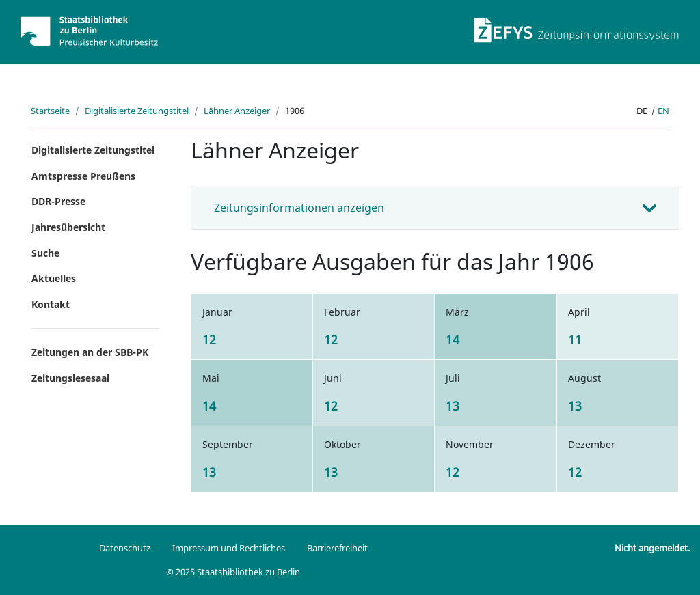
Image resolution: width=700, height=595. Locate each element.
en (663, 111)
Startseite (50, 111)
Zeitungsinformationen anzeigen (299, 208)
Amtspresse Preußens (83, 176)
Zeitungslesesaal (70, 378)
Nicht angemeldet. (652, 548)
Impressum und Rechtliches (229, 548)
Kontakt (51, 304)
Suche (45, 253)
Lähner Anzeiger (237, 111)
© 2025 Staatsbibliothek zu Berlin (233, 572)
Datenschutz (125, 548)
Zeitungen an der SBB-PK (90, 352)
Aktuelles (54, 278)
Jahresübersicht (68, 227)
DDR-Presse (58, 201)
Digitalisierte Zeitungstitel (137, 111)
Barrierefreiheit (337, 548)
